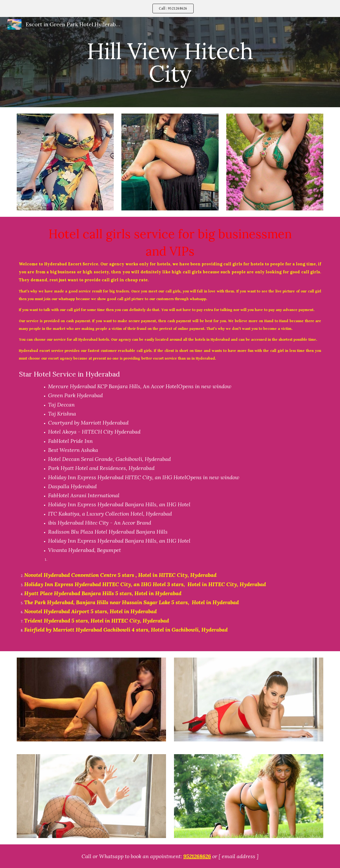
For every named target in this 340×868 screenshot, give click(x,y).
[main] (170, 62)
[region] (170, 8)
